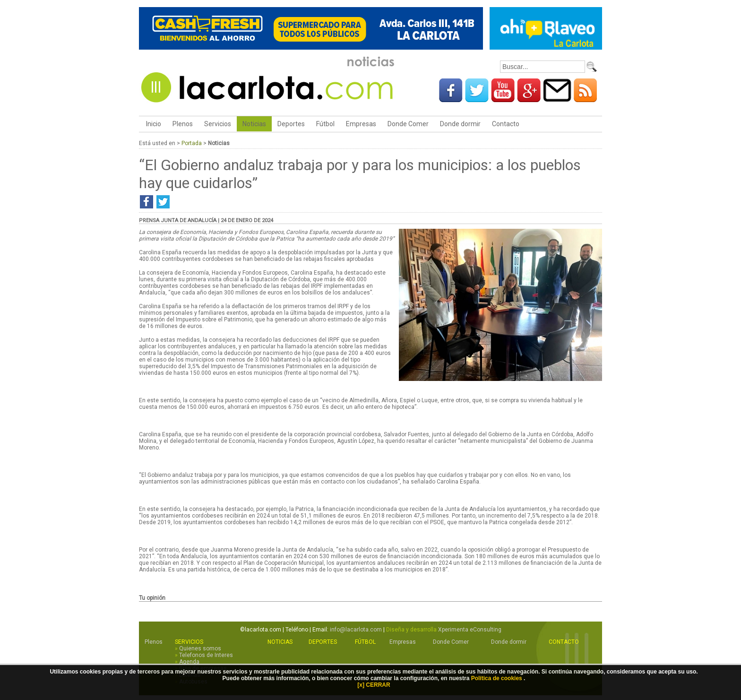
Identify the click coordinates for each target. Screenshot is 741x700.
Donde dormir (460, 124)
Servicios (218, 124)
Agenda (189, 662)
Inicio (153, 124)
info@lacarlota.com (356, 630)
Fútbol (325, 124)
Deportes (291, 124)
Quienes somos (200, 648)
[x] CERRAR (374, 685)
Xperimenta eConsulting (470, 630)
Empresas (361, 124)
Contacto (506, 124)
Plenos (183, 124)
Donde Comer (408, 124)
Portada (192, 143)
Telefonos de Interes (206, 655)
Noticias (254, 124)
